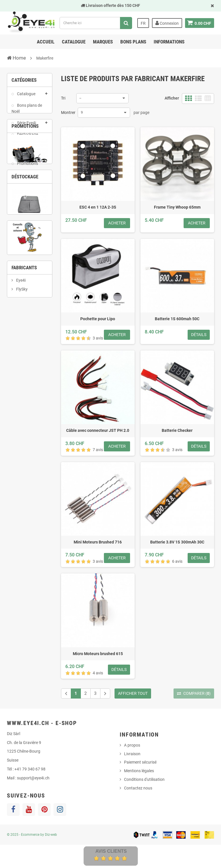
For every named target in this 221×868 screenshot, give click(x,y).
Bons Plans (133, 42)
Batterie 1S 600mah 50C (177, 319)
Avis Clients (111, 851)
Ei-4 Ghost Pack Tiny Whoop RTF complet (30, 252)
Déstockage (27, 137)
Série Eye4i (26, 126)
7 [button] (34, 385)
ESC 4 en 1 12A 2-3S (98, 207)
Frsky (21, 482)
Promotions (27, 166)
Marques (103, 42)
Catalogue (74, 42)
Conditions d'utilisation (144, 779)
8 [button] (43, 385)
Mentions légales (139, 771)
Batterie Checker (177, 430)
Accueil (46, 42)
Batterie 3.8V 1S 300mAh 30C (177, 542)
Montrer (68, 112)
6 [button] (25, 385)
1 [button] (17, 276)
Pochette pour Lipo (98, 319)
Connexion (167, 23)
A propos (132, 745)
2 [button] (25, 276)
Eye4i (20, 464)
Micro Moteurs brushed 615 (98, 654)
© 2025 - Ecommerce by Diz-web (32, 835)
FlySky (21, 474)
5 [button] (17, 385)
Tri (63, 98)
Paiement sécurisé (140, 762)
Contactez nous (138, 788)
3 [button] (34, 276)
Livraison (132, 754)
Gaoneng (24, 492)
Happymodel (27, 501)
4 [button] (43, 276)
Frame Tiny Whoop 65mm (177, 207)
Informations (169, 42)
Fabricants (24, 449)
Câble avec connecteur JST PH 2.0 (98, 430)
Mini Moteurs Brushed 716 (98, 542)
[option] (30, 235)
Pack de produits (21, 152)
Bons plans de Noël (27, 111)
